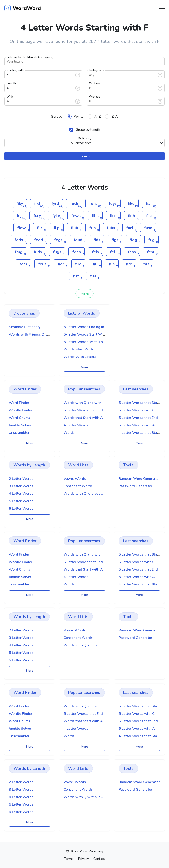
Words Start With (78, 349)
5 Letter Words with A (137, 425)
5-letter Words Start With (85, 334)
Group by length (85, 130)
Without (94, 97)
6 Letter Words (21, 509)
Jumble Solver (20, 425)
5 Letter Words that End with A (89, 410)
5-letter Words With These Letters (92, 342)
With (10, 97)
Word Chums (19, 418)
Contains (95, 84)
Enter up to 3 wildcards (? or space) (30, 57)
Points (75, 117)
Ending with (96, 70)
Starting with (15, 70)
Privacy (83, 859)
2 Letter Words (21, 479)
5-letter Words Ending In (84, 327)
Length (11, 84)
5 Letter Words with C (137, 410)
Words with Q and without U (87, 403)
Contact (99, 859)
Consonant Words (78, 486)
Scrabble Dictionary (25, 327)
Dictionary (85, 139)
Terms (69, 859)
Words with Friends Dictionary (34, 334)
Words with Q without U (83, 494)
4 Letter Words (76, 425)
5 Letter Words (21, 501)
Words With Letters (80, 357)
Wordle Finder (21, 410)
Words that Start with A (83, 418)
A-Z (94, 117)
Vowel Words (75, 479)
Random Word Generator (139, 479)
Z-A (111, 117)
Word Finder (19, 403)
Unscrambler (19, 433)
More (85, 294)
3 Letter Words (21, 486)
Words (69, 433)
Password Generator (135, 486)
